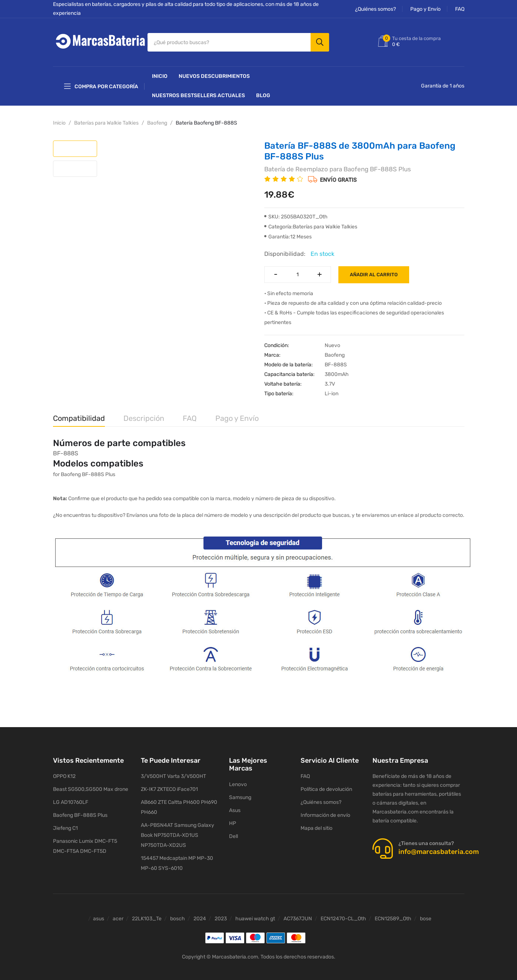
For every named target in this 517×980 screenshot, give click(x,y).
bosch (178, 915)
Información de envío (325, 811)
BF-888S (66, 449)
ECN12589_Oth (393, 915)
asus (99, 915)
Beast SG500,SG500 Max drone (91, 786)
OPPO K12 (64, 773)
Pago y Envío (425, 9)
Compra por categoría (101, 83)
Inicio (160, 72)
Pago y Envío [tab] (237, 415)
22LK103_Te (147, 915)
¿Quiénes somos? (375, 9)
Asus (235, 806)
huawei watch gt (255, 915)
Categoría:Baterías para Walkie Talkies (311, 223)
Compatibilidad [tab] (79, 415)
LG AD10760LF (71, 798)
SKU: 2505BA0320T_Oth (296, 213)
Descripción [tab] (144, 415)
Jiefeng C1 (65, 824)
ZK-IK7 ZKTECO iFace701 (169, 786)
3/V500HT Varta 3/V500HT (173, 773)
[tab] (75, 145)
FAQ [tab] (190, 415)
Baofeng (157, 119)
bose (426, 915)
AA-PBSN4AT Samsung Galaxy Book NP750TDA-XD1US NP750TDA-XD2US (178, 831)
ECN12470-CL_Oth (343, 915)
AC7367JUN (298, 915)
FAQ (460, 9)
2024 (200, 915)
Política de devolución (326, 786)
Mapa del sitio (317, 824)
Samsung (240, 793)
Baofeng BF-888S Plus (80, 811)
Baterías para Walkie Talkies (106, 119)
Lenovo (238, 780)
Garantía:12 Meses (288, 233)
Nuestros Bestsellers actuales (198, 92)
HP (233, 819)
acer (118, 915)
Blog (263, 92)
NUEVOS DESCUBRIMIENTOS (214, 72)
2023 (221, 915)
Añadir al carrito (374, 271)
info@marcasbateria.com (439, 848)
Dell (233, 832)
